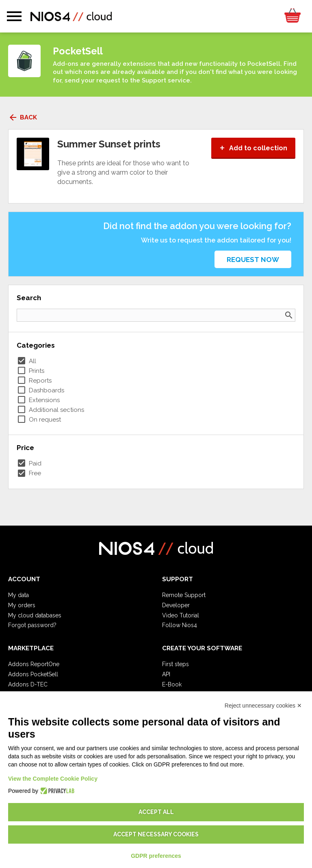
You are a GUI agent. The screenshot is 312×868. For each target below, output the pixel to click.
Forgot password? (32, 625)
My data (18, 595)
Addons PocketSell (33, 674)
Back (23, 117)
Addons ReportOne (34, 664)
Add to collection (253, 148)
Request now (253, 260)
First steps (175, 664)
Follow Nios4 (180, 625)
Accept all (156, 812)
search (289, 315)
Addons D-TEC (28, 684)
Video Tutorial (181, 615)
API (166, 674)
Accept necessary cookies (156, 834)
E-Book (172, 684)
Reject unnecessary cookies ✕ (263, 706)
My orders (22, 605)
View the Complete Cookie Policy (53, 779)
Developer (176, 605)
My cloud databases (35, 615)
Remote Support (184, 595)
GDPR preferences (156, 856)
